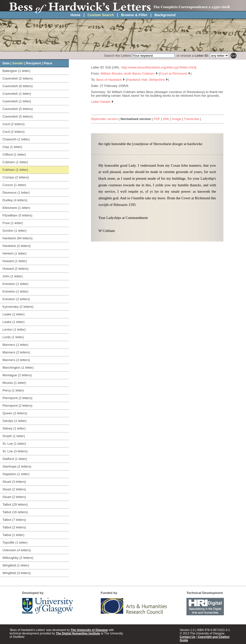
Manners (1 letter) (15, 345)
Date (6, 63)
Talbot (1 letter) (13, 535)
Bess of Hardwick (111, 80)
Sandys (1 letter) (15, 421)
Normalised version (136, 119)
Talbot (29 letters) (15, 504)
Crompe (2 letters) (16, 177)
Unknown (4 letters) (17, 550)
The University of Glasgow (89, 630)
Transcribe (191, 119)
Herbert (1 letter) (15, 253)
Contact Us (188, 637)
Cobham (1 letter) (15, 162)
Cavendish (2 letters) (18, 78)
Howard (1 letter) (15, 261)
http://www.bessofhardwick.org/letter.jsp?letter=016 (158, 67)
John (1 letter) (13, 276)
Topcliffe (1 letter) (15, 543)
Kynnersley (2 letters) (18, 307)
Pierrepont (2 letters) (17, 398)
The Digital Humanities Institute (78, 633)
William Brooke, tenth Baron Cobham (129, 74)
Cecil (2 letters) (14, 124)
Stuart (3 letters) (14, 482)
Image (177, 119)
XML (166, 119)
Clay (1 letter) (12, 147)
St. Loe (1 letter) (14, 444)
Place (48, 63)
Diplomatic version (104, 119)
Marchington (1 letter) (18, 368)
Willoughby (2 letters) (18, 558)
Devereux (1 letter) (16, 193)
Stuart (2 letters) (14, 489)
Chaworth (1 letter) (16, 139)
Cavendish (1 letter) (17, 94)
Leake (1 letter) (14, 314)
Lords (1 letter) (13, 337)
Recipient (33, 63)
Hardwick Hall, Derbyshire (147, 80)
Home (76, 15)
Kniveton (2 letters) (16, 299)
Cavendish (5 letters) (18, 109)
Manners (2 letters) (16, 352)
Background (165, 15)
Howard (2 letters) (15, 269)
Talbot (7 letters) (14, 520)
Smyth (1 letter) (14, 436)
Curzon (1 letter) (14, 185)
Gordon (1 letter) (15, 231)
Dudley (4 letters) (15, 200)
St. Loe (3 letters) (15, 451)
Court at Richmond (175, 74)
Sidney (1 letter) (14, 428)
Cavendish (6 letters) (18, 86)
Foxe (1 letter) (13, 223)
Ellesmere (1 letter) (16, 208)
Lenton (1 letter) (14, 329)
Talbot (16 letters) (15, 512)
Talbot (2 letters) (14, 527)
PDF (157, 119)
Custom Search (101, 15)
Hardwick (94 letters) (17, 238)
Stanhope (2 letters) (17, 466)
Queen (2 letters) (15, 413)
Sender (18, 63)
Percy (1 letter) (13, 390)
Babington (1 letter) (16, 71)
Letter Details (102, 102)
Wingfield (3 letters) (17, 573)
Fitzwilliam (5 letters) (17, 215)
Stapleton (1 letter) (16, 474)
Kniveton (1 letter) (15, 284)
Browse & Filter (134, 15)
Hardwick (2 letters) (17, 246)
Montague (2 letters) (17, 375)
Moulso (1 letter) (14, 383)
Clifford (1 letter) (14, 154)
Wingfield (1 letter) (16, 565)
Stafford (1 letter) (15, 459)
